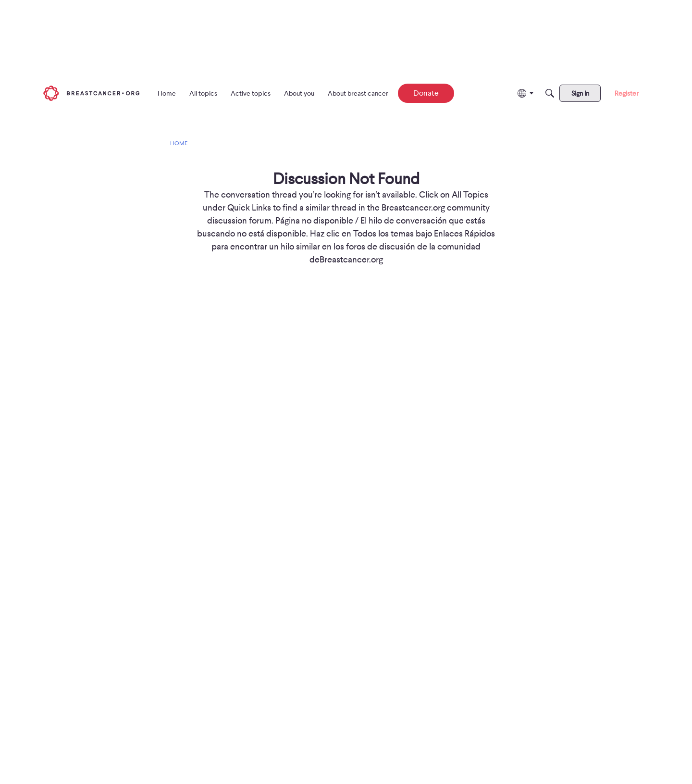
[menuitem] (167, 93)
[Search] (550, 93)
